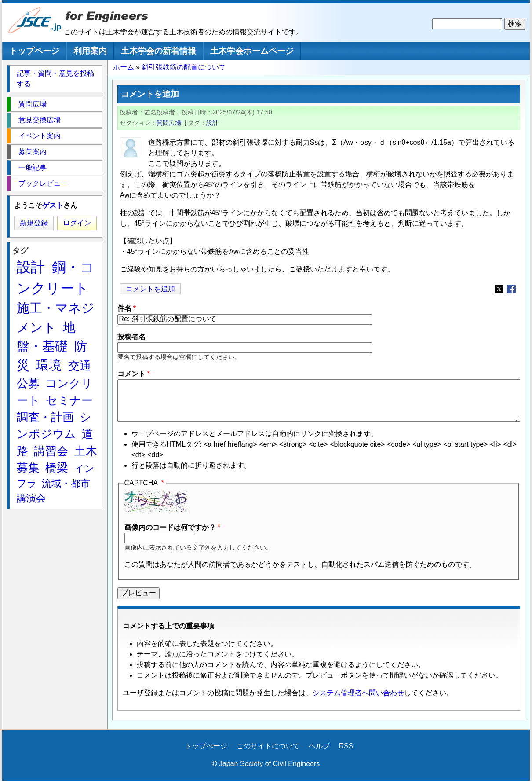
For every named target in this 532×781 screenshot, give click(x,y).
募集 (28, 468)
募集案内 (33, 152)
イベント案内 (40, 136)
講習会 (51, 451)
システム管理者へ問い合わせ (358, 693)
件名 (124, 308)
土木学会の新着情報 (159, 51)
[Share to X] (499, 289)
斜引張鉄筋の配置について (184, 67)
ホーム (124, 67)
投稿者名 (131, 337)
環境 (49, 365)
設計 (212, 123)
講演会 (31, 498)
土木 (86, 451)
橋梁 (57, 468)
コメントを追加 (150, 289)
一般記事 (33, 167)
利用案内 (90, 51)
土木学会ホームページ (252, 51)
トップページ (34, 51)
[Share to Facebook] (511, 289)
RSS (346, 746)
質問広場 (169, 123)
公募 (28, 383)
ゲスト (53, 205)
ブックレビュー (43, 183)
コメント (131, 374)
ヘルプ (319, 746)
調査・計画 (45, 417)
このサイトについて (268, 746)
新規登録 (34, 223)
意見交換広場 (40, 120)
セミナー (69, 400)
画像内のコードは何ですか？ (170, 527)
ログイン (77, 223)
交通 (80, 366)
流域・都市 (66, 483)
